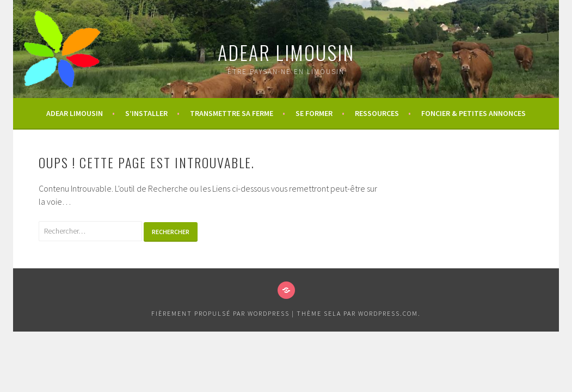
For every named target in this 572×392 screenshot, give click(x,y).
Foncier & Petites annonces (473, 113)
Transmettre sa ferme (232, 113)
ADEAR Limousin (286, 52)
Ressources (377, 113)
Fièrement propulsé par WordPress (220, 313)
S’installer (146, 113)
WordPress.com (388, 313)
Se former (314, 113)
